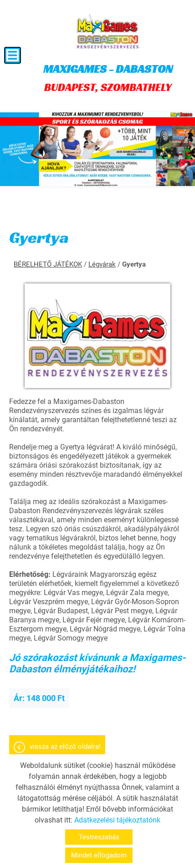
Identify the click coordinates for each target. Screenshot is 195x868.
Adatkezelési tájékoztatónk (117, 820)
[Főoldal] (108, 32)
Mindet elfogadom (99, 855)
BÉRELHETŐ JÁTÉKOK (48, 264)
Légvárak (102, 264)
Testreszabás (99, 837)
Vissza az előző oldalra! (65, 747)
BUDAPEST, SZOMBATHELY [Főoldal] (108, 78)
